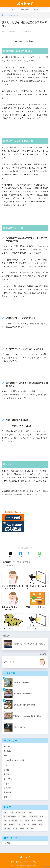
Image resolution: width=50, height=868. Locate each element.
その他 (6, 770)
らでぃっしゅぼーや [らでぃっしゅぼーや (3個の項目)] (10, 817)
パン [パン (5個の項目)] (41, 817)
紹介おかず (25, 3)
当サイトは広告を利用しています (25, 10)
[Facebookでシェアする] (20, 555)
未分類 (6, 774)
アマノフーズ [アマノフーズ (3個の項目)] (22, 817)
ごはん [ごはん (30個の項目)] (30, 813)
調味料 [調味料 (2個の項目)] (34, 824)
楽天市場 (26, 562)
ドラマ (8, 784)
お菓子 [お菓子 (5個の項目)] (18, 813)
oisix (6, 756)
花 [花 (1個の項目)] (29, 824)
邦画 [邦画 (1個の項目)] (40, 824)
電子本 (12, 566)
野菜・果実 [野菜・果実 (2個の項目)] (7, 828)
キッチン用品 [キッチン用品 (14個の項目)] (33, 817)
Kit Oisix (7, 751)
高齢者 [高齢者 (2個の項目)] (22, 828)
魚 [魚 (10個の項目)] (27, 828)
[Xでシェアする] (11, 555)
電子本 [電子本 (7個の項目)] (15, 828)
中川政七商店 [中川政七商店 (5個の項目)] (13, 821)
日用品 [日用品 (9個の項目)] (40, 821)
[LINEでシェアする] (39, 555)
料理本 (8, 788)
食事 (5, 797)
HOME (25, 857)
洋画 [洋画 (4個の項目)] (24, 824)
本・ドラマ (17, 562)
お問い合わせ (16, 862)
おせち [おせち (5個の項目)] (6, 813)
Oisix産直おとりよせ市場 (14, 760)
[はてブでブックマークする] (30, 555)
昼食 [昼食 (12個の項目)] (5, 824)
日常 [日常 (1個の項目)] (34, 821)
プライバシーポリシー (31, 862)
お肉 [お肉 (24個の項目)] (12, 813)
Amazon (7, 746)
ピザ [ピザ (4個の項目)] (5, 821)
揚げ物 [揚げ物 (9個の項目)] (27, 821)
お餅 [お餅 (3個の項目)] (24, 813)
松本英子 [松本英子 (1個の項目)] (12, 824)
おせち (6, 765)
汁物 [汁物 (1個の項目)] (19, 824)
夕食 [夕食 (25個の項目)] (21, 821)
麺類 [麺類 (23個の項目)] (32, 828)
